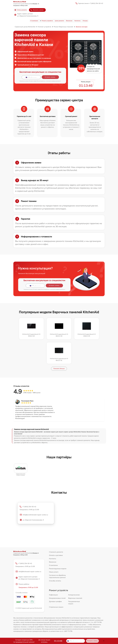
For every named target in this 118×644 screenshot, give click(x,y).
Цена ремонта (59, 21)
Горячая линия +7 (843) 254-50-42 (91, 3)
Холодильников (74, 595)
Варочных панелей (75, 598)
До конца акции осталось (44, 641)
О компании (34, 21)
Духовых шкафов (55, 601)
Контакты (77, 21)
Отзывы (85, 21)
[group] (21, 470)
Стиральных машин (56, 607)
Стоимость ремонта (56, 552)
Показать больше (59, 369)
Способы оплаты (55, 581)
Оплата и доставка (56, 555)
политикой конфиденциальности (54, 81)
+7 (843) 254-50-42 (36, 508)
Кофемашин (53, 595)
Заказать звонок (37, 10)
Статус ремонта (21, 10)
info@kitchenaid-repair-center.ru (28, 572)
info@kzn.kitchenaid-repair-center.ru (34, 515)
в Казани (35, 4)
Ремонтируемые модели (58, 569)
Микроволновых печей (57, 598)
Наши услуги (54, 572)
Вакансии (69, 21)
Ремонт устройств (47, 21)
